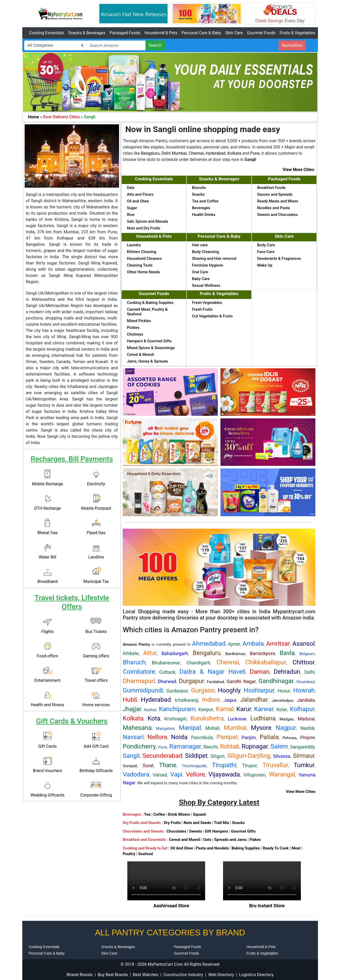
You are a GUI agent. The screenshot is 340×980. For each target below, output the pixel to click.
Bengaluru (150, 153)
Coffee (159, 814)
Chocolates (176, 831)
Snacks (238, 823)
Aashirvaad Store (171, 906)
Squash (199, 814)
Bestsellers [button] (292, 45)
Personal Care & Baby (201, 33)
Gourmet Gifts (243, 831)
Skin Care (234, 33)
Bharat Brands (79, 975)
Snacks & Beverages (87, 33)
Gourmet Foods (261, 33)
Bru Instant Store (267, 906)
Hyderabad (216, 153)
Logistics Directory (256, 975)
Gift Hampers (217, 831)
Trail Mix (221, 823)
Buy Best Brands (113, 975)
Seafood (145, 854)
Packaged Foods (125, 33)
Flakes (255, 840)
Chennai (196, 153)
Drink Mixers (179, 814)
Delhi (166, 153)
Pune (255, 153)
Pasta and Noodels (212, 848)
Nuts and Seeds (197, 823)
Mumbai (179, 153)
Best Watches (146, 975)
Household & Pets (161, 33)
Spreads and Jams (230, 840)
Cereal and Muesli (185, 840)
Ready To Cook (276, 848)
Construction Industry (183, 975)
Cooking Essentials (47, 33)
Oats (207, 840)
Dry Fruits (172, 823)
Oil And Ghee (182, 848)
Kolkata (234, 153)
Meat (296, 848)
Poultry (129, 854)
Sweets (195, 831)
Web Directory (221, 975)
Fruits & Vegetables (297, 33)
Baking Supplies (246, 848)
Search (155, 45)
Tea (147, 814)
